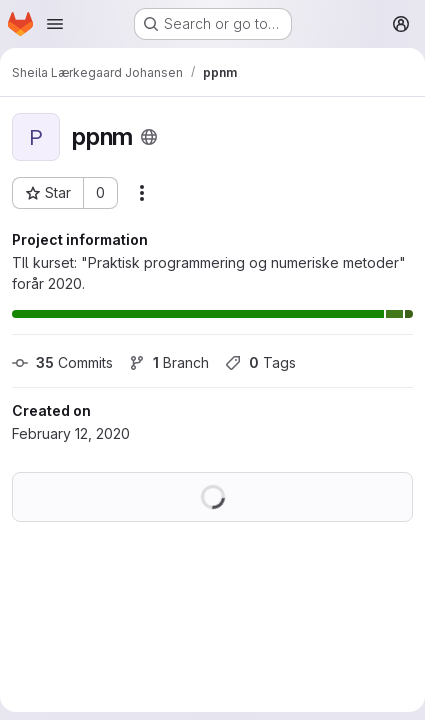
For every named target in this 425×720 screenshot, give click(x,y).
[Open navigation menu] (55, 24)
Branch (169, 362)
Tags (260, 362)
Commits (62, 362)
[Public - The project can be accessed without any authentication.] (149, 137)
